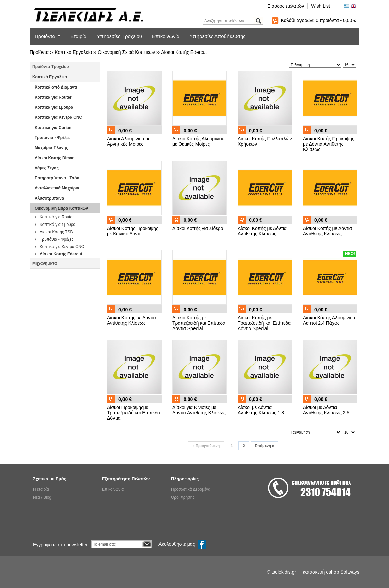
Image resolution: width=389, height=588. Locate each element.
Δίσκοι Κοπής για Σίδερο (198, 228)
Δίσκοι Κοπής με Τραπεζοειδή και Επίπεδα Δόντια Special (199, 323)
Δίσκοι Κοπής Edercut (184, 52)
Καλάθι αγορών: (319, 20)
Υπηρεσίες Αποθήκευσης (217, 36)
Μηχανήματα (44, 263)
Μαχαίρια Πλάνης (51, 148)
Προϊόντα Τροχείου (50, 67)
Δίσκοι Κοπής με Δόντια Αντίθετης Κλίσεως (262, 231)
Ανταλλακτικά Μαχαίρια (57, 188)
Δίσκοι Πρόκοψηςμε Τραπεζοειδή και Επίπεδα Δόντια (134, 413)
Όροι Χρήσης (183, 497)
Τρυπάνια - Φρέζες (52, 138)
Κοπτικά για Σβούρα (54, 107)
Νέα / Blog (42, 497)
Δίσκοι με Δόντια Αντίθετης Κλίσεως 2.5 (326, 410)
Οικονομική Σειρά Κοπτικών (126, 52)
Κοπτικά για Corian (53, 128)
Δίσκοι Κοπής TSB (56, 232)
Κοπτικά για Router (53, 97)
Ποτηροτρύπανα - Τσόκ (57, 178)
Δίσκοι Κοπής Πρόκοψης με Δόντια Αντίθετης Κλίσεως (329, 144)
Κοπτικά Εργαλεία (73, 52)
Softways (350, 572)
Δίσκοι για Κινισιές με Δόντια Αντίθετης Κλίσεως (199, 410)
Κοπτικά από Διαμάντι (56, 87)
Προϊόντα (45, 36)
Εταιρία (78, 36)
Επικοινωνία (166, 36)
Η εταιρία (41, 489)
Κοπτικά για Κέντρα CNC (58, 117)
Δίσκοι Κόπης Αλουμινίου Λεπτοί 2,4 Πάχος (329, 320)
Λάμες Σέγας (47, 168)
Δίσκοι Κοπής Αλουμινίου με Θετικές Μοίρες (198, 141)
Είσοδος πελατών (286, 6)
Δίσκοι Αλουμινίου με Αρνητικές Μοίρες (129, 141)
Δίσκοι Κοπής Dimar (54, 158)
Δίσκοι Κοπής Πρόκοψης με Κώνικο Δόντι (133, 231)
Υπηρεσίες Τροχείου (119, 36)
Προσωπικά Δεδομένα (191, 489)
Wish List (321, 6)
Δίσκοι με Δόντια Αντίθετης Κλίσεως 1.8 (261, 410)
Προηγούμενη (206, 446)
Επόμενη (264, 446)
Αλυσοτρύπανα (49, 198)
